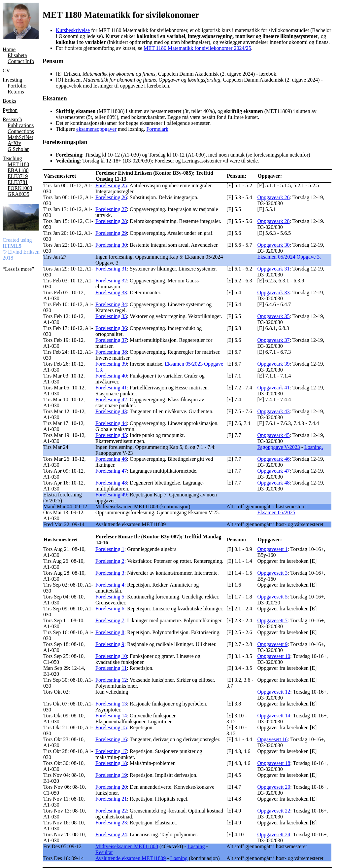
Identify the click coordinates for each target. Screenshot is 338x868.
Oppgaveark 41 (273, 388)
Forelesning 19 (111, 775)
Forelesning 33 (111, 292)
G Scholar (18, 149)
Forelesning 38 (111, 352)
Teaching (12, 158)
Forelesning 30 (111, 245)
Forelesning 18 (111, 763)
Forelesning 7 (110, 620)
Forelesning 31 (111, 269)
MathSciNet (20, 137)
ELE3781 (18, 182)
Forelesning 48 (111, 483)
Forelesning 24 (111, 834)
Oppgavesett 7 (272, 620)
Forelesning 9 (110, 644)
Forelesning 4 (110, 585)
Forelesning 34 (111, 304)
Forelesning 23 (111, 823)
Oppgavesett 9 (272, 644)
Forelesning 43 (111, 411)
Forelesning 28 (111, 221)
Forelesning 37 (111, 340)
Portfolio (17, 86)
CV (6, 71)
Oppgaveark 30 (273, 245)
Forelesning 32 (111, 281)
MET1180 (18, 164)
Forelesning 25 (111, 185)
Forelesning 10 (111, 656)
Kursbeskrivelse (73, 30)
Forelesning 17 (111, 751)
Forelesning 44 (111, 423)
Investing (13, 80)
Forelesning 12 (111, 680)
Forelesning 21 (111, 799)
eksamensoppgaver (96, 129)
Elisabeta (17, 55)
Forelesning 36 (111, 328)
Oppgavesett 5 (272, 597)
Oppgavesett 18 (274, 763)
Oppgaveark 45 (273, 435)
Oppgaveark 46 (273, 459)
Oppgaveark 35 (273, 316)
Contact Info (21, 61)
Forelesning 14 (111, 716)
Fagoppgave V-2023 (278, 447)
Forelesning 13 (111, 704)
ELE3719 (18, 176)
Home (9, 49)
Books (9, 101)
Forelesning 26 (111, 197)
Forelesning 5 (110, 597)
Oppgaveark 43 (273, 411)
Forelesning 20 (111, 787)
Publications (21, 125)
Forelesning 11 (111, 668)
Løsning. (314, 447)
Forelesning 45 (111, 435)
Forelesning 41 (111, 388)
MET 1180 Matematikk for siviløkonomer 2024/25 (197, 48)
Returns (16, 92)
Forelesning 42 (111, 399)
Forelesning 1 (110, 549)
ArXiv (14, 143)
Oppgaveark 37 (273, 340)
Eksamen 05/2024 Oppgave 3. (289, 257)
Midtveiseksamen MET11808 (127, 846)
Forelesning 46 (111, 459)
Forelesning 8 (110, 632)
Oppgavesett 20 (274, 787)
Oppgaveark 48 (273, 483)
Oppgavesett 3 (272, 573)
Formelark (157, 129)
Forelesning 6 (110, 609)
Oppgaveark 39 (273, 364)
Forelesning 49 (111, 495)
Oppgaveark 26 (273, 197)
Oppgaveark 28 (273, 221)
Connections (21, 131)
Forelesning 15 (111, 727)
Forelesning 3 (110, 573)
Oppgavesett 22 (274, 811)
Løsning (196, 846)
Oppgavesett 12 (274, 692)
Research (12, 119)
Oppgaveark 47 (273, 471)
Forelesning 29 (111, 233)
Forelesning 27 (111, 209)
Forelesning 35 (111, 316)
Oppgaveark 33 (273, 292)
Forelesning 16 (111, 739)
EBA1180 (18, 170)
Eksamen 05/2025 (276, 512)
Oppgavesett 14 (274, 716)
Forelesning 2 (110, 561)
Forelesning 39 (111, 364)
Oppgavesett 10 (274, 656)
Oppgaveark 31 (273, 269)
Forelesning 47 (111, 471)
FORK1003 (20, 188)
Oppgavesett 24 (274, 834)
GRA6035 (18, 194)
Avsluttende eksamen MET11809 (131, 858)
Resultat (104, 852)
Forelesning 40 (111, 376)
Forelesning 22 (111, 811)
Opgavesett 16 (272, 739)
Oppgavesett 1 (272, 549)
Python (10, 110)
